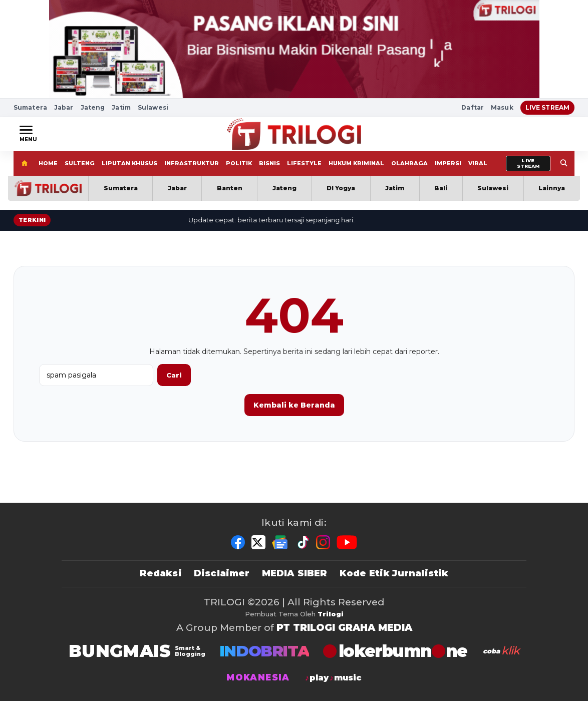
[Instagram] (323, 549)
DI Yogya (341, 195)
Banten (230, 195)
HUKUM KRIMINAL (356, 170)
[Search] (564, 170)
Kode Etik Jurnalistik (394, 580)
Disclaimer (222, 580)
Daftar (473, 107)
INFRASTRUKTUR (192, 170)
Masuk (502, 107)
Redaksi (161, 580)
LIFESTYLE (304, 170)
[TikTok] (303, 549)
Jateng (93, 107)
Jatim (121, 107)
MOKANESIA (258, 685)
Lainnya (552, 195)
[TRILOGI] (395, 658)
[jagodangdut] (333, 685)
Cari (174, 382)
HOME (48, 170)
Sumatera (30, 107)
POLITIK (239, 170)
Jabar (64, 107)
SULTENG (80, 170)
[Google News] (280, 549)
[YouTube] (347, 549)
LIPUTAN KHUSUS (129, 170)
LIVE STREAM (547, 107)
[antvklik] (500, 658)
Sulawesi (153, 107)
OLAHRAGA (409, 170)
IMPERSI (448, 170)
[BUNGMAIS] (137, 658)
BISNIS (269, 170)
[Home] (24, 170)
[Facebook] (238, 549)
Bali (441, 195)
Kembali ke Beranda (294, 412)
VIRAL (478, 170)
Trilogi (331, 621)
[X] (258, 549)
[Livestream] (528, 170)
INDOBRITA (264, 658)
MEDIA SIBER (295, 580)
